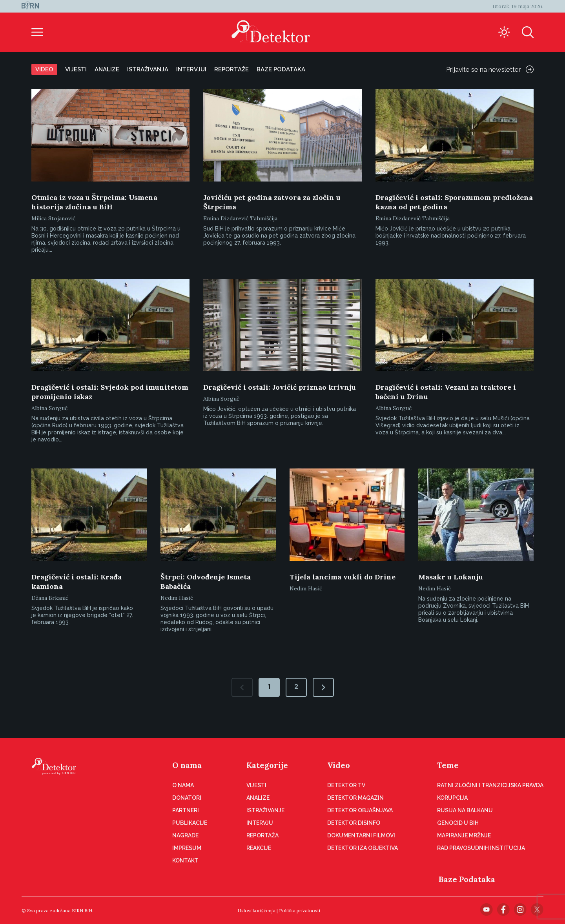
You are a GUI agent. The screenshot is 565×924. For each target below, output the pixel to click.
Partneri (186, 810)
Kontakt (185, 860)
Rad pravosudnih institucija (481, 848)
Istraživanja (148, 69)
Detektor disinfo (354, 823)
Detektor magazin (355, 798)
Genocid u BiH (458, 823)
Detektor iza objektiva (363, 848)
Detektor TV (346, 785)
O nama (187, 765)
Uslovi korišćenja (257, 910)
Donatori (187, 798)
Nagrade (185, 835)
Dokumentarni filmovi (361, 835)
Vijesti (76, 69)
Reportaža (262, 835)
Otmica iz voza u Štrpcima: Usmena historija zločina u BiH (94, 202)
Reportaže (231, 69)
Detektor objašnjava (360, 810)
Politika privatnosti (300, 910)
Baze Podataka (467, 879)
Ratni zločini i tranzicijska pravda (490, 785)
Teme (448, 765)
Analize (107, 69)
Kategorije (267, 765)
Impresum (187, 848)
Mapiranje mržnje (464, 835)
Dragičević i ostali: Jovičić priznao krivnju (280, 387)
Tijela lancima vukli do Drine (343, 577)
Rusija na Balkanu (465, 810)
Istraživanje (265, 810)
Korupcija (452, 798)
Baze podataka (281, 69)
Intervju (260, 823)
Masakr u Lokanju (451, 577)
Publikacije (190, 823)
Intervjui (191, 69)
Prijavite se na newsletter (490, 69)
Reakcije (259, 848)
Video (44, 69)
